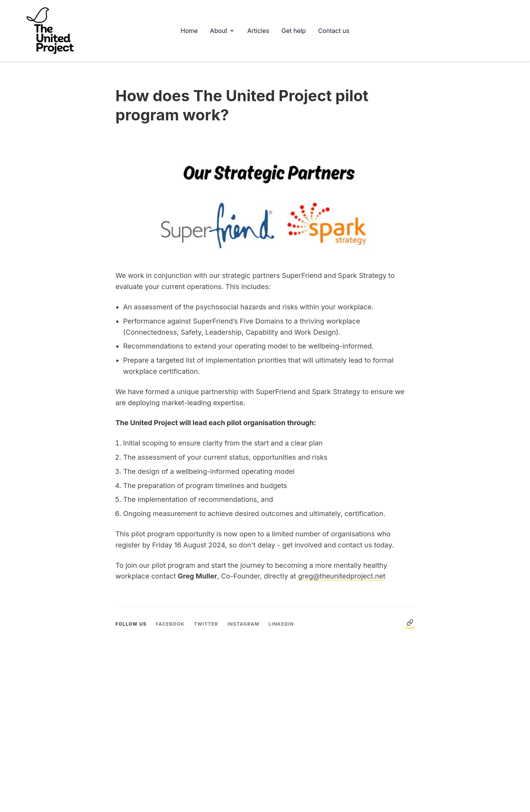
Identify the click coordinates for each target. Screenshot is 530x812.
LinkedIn (281, 624)
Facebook (170, 624)
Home (189, 31)
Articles (258, 31)
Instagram (244, 624)
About (223, 31)
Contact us (334, 31)
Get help (294, 31)
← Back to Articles (410, 623)
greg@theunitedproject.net (342, 576)
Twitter (206, 624)
